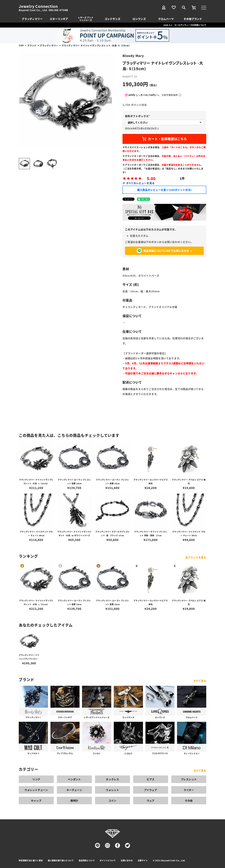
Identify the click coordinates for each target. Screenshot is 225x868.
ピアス (151, 779)
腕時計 (74, 801)
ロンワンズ (139, 19)
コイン (112, 801)
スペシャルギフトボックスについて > (142, 128)
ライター (189, 790)
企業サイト (143, 860)
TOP (21, 45)
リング (36, 779)
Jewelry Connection (38, 6)
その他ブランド (193, 19)
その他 (189, 801)
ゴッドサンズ (113, 19)
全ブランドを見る (196, 557)
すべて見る (200, 681)
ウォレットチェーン (36, 790)
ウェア (151, 801)
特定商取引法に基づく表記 (31, 860)
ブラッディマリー (32, 19)
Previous (22, 100)
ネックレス (112, 779)
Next (109, 100)
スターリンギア (59, 19)
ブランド (32, 45)
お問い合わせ (127, 860)
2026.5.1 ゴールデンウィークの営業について (185, 25)
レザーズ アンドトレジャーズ (86, 19)
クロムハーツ (166, 19)
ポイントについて (108, 860)
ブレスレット (189, 779)
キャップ (36, 801)
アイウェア (151, 790)
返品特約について (87, 860)
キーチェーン (74, 790)
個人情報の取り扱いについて (61, 860)
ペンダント (74, 779)
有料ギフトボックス (138, 116)
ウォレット (112, 790)
